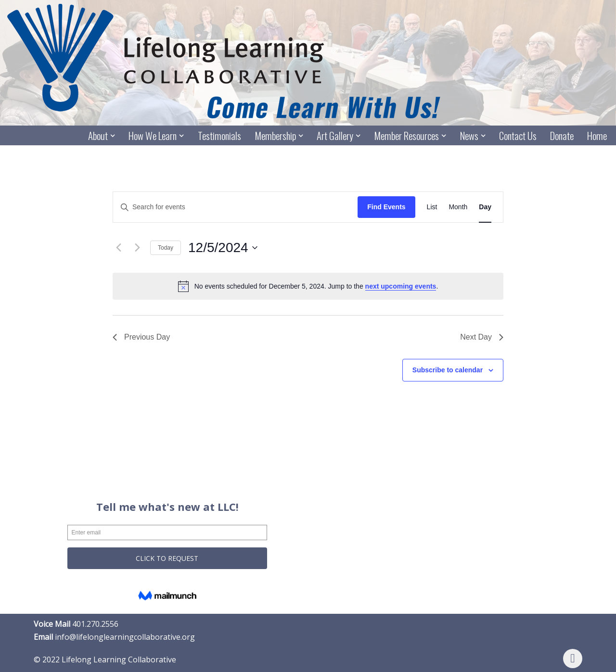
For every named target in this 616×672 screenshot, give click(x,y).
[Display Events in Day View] (485, 208)
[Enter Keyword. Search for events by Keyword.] (235, 208)
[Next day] (137, 248)
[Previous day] (118, 248)
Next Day (482, 337)
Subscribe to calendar (448, 370)
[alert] (308, 286)
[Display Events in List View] (432, 208)
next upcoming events (401, 286)
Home (597, 136)
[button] (112, 136)
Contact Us (518, 136)
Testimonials (218, 136)
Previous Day (141, 337)
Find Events (386, 207)
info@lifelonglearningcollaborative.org (125, 637)
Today (166, 248)
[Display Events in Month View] (458, 208)
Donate (562, 136)
